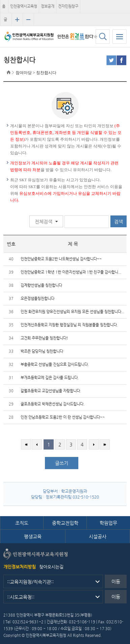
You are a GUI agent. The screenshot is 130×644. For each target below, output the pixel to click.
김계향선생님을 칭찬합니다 (41, 285)
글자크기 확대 (17, 20)
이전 (37, 444)
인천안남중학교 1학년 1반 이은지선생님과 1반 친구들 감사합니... (71, 272)
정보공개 (48, 6)
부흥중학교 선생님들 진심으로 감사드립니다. (55, 364)
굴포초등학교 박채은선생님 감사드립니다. (53, 404)
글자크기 (5, 22)
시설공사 (98, 536)
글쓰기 (62, 463)
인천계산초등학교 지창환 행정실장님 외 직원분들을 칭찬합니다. (69, 325)
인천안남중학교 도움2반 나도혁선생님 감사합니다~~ (61, 259)
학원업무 (108, 523)
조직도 (22, 523)
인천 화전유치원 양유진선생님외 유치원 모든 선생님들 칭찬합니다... (72, 312)
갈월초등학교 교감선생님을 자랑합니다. (51, 391)
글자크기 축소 (28, 20)
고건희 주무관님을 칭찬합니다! (44, 338)
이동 (116, 581)
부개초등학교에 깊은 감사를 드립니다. (50, 378)
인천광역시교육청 (24, 6)
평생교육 (33, 536)
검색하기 (103, 37)
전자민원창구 (68, 6)
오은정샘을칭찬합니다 (37, 298)
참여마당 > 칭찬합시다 (36, 73)
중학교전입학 (65, 523)
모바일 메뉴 (120, 37)
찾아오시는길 (51, 567)
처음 (26, 444)
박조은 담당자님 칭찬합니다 (42, 351)
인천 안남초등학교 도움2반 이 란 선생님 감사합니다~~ (63, 417)
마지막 (105, 444)
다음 (94, 444)
